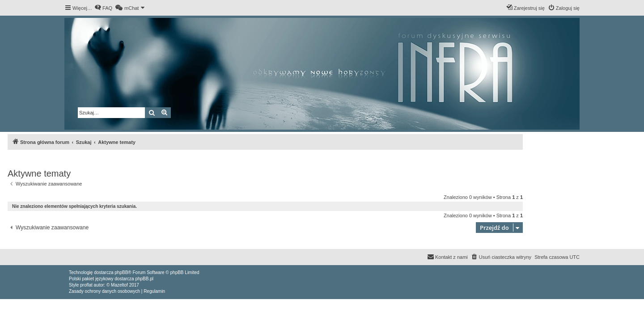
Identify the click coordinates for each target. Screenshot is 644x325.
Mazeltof (119, 285)
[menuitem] (103, 8)
